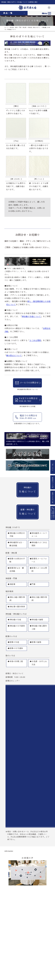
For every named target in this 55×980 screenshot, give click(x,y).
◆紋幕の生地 (13, 642)
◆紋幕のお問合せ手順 (16, 560)
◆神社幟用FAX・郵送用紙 (16, 544)
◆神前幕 (11, 584)
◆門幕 (33, 584)
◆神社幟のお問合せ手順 (16, 535)
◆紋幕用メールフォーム (38, 560)
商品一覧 (8, 13)
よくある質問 (35, 340)
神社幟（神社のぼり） (34, 27)
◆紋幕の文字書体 (15, 648)
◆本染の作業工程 (15, 661)
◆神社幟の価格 (36, 620)
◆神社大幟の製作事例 (38, 599)
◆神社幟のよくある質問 (38, 544)
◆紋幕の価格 (35, 642)
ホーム (6, 27)
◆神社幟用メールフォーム (38, 535)
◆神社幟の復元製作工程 (38, 627)
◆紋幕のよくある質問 (38, 570)
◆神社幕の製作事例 (16, 607)
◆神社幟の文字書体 (16, 626)
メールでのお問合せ (29, 383)
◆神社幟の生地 (14, 620)
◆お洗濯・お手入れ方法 (38, 663)
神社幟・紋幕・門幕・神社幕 (18, 27)
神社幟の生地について (31, 316)
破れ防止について (14, 356)
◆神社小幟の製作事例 (16, 599)
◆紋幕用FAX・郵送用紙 (16, 570)
